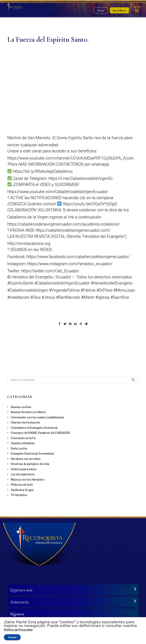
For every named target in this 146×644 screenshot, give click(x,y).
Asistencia (19, 602)
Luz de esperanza (23, 474)
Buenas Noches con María (28, 412)
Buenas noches (21, 407)
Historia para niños (24, 469)
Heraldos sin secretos (26, 459)
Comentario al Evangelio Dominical (34, 428)
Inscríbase (119, 10)
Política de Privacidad (18, 630)
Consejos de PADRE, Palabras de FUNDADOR (40, 433)
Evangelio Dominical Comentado (32, 454)
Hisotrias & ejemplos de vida (30, 464)
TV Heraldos (19, 495)
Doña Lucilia (19, 449)
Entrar (101, 10)
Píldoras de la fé (22, 485)
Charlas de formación (25, 422)
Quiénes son (21, 590)
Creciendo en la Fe (23, 438)
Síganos (17, 614)
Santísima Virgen (22, 490)
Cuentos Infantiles (23, 443)
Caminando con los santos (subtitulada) (37, 417)
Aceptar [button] (12, 637)
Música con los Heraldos (28, 480)
